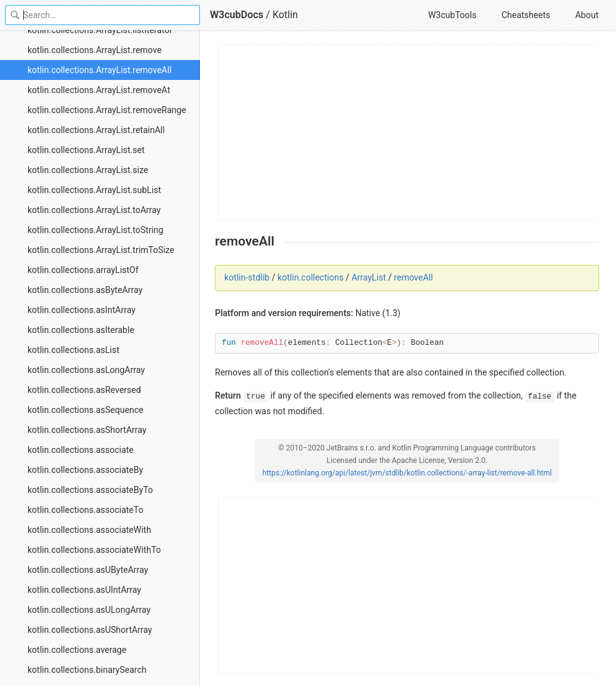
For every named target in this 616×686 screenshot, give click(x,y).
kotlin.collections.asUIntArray (84, 590)
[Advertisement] (408, 132)
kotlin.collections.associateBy (85, 470)
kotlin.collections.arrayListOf (83, 270)
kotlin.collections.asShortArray (87, 430)
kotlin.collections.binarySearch (87, 670)
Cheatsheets (526, 15)
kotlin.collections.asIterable (81, 330)
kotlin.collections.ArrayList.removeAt (99, 90)
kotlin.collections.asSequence (86, 410)
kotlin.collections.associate (81, 450)
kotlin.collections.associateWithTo (94, 550)
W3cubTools (452, 15)
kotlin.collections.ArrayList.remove (95, 50)
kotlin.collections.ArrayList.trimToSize (101, 250)
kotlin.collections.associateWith (89, 530)
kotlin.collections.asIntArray (82, 310)
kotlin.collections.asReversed (84, 390)
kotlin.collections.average (77, 650)
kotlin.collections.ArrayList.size (88, 170)
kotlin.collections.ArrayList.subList (94, 190)
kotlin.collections (310, 277)
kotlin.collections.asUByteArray (88, 570)
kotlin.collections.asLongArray (86, 370)
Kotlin (285, 15)
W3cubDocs (237, 15)
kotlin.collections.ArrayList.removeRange (107, 110)
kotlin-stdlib (247, 277)
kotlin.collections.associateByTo (90, 490)
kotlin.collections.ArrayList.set (86, 150)
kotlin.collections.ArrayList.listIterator (100, 30)
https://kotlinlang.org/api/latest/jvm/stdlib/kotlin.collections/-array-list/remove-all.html (407, 473)
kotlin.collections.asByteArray (85, 290)
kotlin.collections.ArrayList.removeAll (100, 70)
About (587, 15)
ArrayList (369, 277)
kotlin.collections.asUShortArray (90, 630)
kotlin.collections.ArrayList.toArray (94, 210)
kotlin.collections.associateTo (85, 510)
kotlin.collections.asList (73, 350)
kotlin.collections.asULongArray (89, 610)
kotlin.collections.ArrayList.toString (95, 230)
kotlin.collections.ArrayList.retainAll (96, 130)
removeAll (414, 277)
